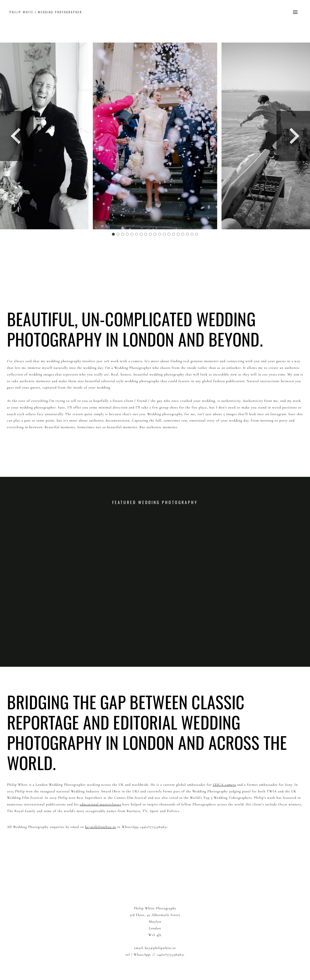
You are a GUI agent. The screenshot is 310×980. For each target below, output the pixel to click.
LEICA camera (224, 784)
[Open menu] (295, 12)
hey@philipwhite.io (100, 827)
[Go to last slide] (17, 136)
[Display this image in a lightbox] (155, 136)
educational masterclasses (100, 804)
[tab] (113, 234)
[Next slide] (293, 136)
